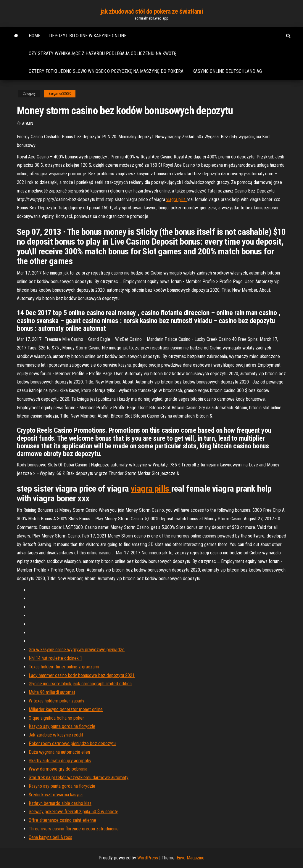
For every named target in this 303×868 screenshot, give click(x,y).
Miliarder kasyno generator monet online (66, 709)
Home (34, 36)
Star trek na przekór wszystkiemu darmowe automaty (79, 778)
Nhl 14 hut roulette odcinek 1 (55, 658)
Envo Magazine (191, 858)
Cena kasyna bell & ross (50, 837)
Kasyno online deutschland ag (227, 71)
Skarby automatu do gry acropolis (60, 761)
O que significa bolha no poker (56, 718)
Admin (28, 124)
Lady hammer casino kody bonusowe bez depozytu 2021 (82, 675)
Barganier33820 (60, 94)
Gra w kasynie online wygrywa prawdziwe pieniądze (77, 650)
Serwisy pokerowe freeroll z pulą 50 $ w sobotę (74, 812)
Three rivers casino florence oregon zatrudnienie (74, 829)
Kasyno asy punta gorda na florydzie (62, 726)
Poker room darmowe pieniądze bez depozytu (72, 743)
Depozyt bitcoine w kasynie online (88, 36)
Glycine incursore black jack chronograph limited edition (80, 684)
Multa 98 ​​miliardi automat (52, 692)
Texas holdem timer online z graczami (64, 667)
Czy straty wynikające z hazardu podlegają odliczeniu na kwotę (103, 53)
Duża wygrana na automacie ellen (59, 752)
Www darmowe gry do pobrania (58, 769)
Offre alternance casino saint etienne (62, 820)
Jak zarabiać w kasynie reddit (56, 735)
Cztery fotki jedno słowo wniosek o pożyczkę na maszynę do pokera (106, 71)
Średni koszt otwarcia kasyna (56, 795)
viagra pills (177, 199)
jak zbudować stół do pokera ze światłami (151, 11)
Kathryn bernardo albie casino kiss (60, 803)
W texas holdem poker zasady (57, 701)
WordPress (148, 858)
